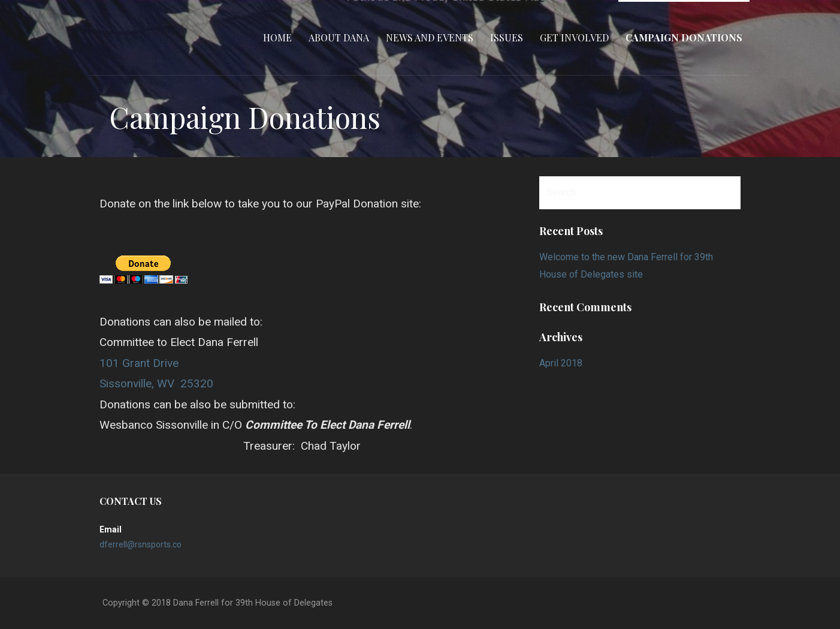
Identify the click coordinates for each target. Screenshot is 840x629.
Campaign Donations (684, 37)
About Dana (339, 37)
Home (277, 37)
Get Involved (574, 37)
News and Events (430, 37)
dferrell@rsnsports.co (140, 544)
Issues (507, 37)
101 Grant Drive (139, 363)
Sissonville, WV (137, 383)
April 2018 (561, 363)
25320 (197, 383)
